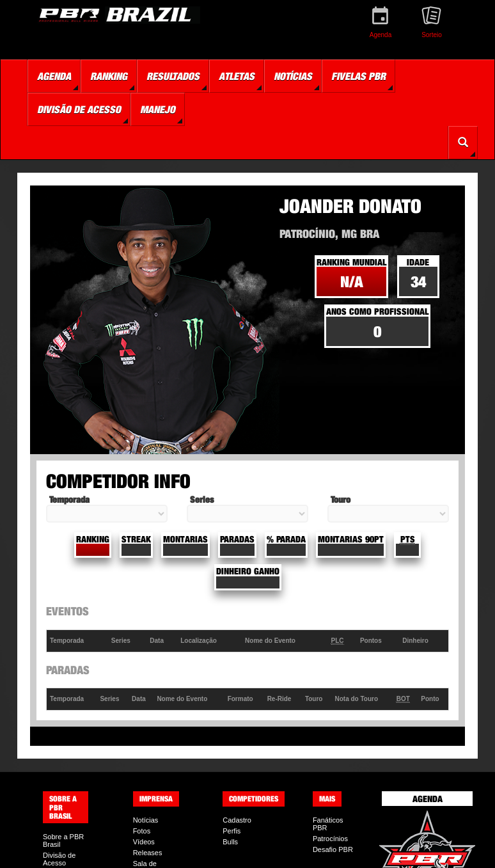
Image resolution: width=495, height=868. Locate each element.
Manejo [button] (158, 109)
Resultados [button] (173, 76)
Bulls (230, 842)
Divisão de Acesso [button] (79, 109)
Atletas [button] (237, 76)
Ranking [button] (109, 76)
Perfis (232, 831)
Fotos (142, 831)
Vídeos (144, 842)
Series (202, 499)
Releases (148, 853)
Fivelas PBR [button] (358, 76)
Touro (341, 499)
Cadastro (237, 820)
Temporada (69, 499)
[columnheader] (77, 641)
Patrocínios (330, 839)
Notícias (146, 820)
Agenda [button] (54, 76)
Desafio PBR (333, 849)
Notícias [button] (293, 76)
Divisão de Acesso (59, 859)
